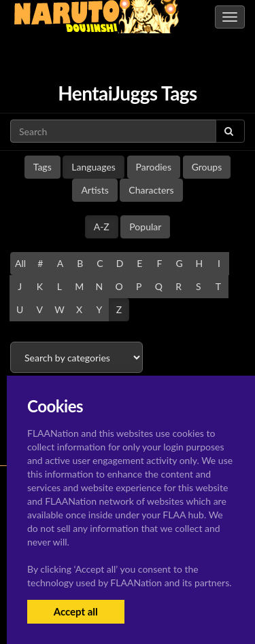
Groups (207, 167)
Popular (145, 227)
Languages (93, 167)
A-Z (102, 227)
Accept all (76, 611)
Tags (42, 167)
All (20, 263)
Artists (95, 190)
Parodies (154, 167)
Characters (151, 190)
